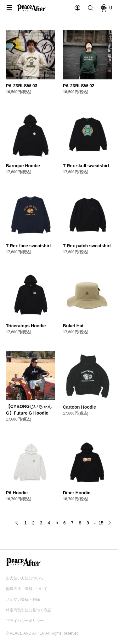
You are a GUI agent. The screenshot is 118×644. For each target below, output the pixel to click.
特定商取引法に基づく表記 (29, 610)
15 (101, 523)
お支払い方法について (25, 578)
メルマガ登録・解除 (23, 599)
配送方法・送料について (27, 589)
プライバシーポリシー (25, 621)
